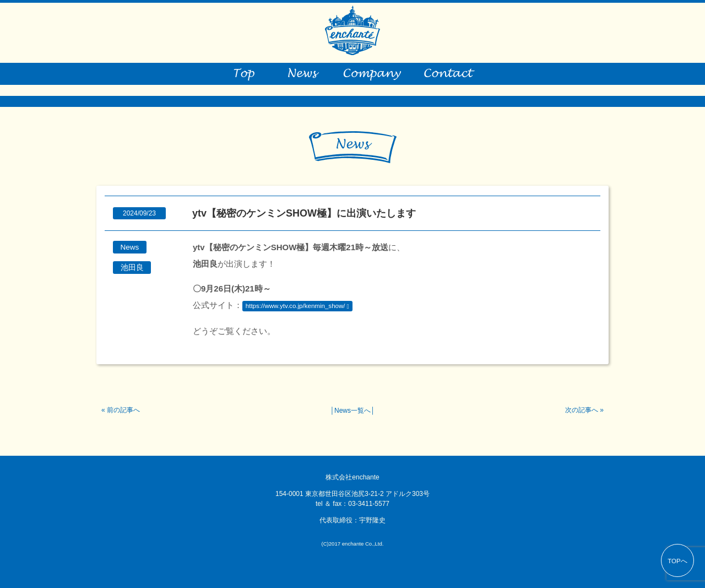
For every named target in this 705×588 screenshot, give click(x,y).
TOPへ (677, 561)
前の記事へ (123, 410)
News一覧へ (352, 411)
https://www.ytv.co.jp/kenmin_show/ (295, 306)
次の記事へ (582, 410)
